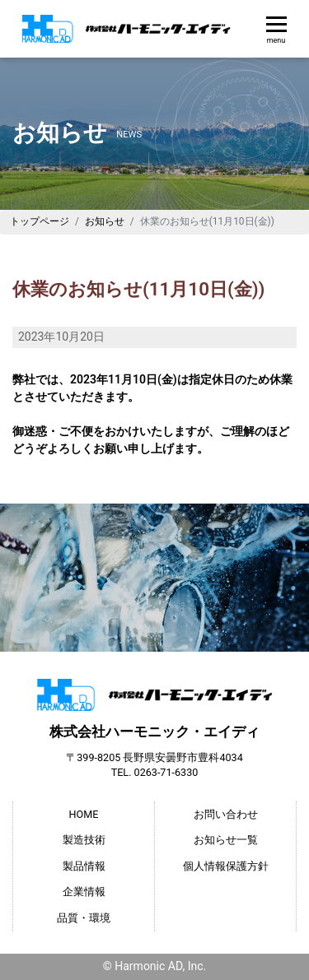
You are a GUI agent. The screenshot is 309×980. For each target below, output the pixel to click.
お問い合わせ (226, 814)
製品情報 (84, 866)
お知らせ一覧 (226, 840)
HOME (84, 814)
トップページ (40, 221)
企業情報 (84, 892)
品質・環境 (84, 918)
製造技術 (84, 840)
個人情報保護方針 (226, 866)
